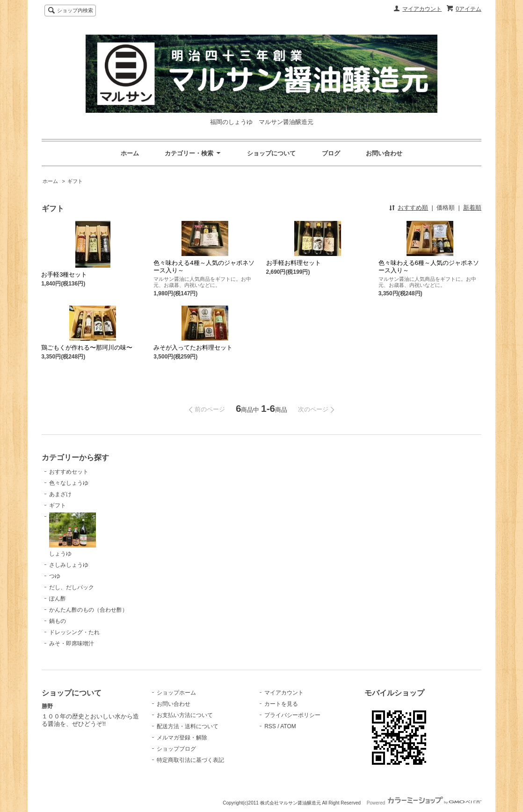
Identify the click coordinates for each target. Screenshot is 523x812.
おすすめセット (69, 472)
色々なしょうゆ (69, 483)
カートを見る (281, 704)
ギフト (75, 181)
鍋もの (58, 621)
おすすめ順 (413, 208)
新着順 (472, 208)
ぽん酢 (58, 599)
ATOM (288, 726)
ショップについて (271, 153)
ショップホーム (176, 693)
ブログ (331, 153)
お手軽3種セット (64, 274)
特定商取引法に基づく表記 (190, 760)
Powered (424, 803)
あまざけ (60, 494)
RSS (270, 726)
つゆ (55, 576)
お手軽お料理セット (294, 263)
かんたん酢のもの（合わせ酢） (88, 610)
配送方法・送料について (188, 726)
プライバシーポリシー (292, 715)
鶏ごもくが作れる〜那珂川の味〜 (87, 347)
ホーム (130, 153)
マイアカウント (422, 9)
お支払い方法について (185, 715)
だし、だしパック (72, 587)
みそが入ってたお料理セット (193, 347)
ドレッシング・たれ (74, 632)
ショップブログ (176, 749)
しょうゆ (73, 535)
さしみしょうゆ (69, 565)
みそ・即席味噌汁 (72, 644)
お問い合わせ (384, 153)
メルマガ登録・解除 (182, 738)
